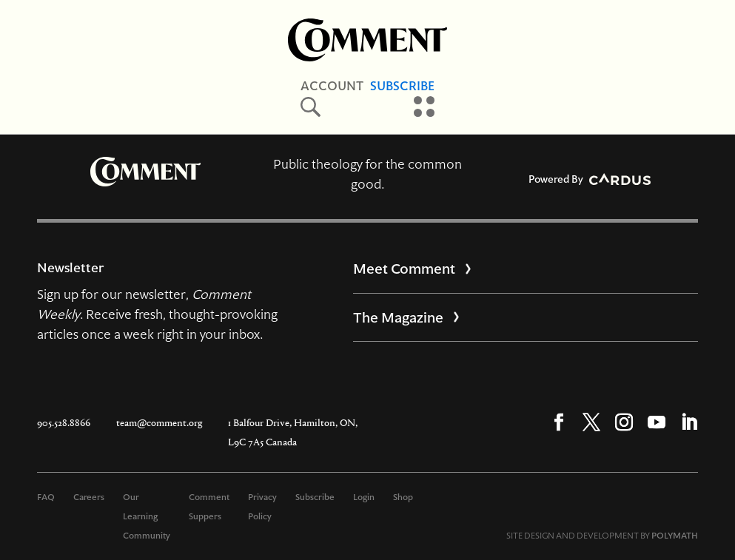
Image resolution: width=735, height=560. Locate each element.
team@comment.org (159, 423)
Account (332, 86)
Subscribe (402, 86)
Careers (89, 497)
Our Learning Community (147, 516)
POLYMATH (675, 536)
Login (364, 497)
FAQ (46, 497)
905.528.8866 (64, 423)
